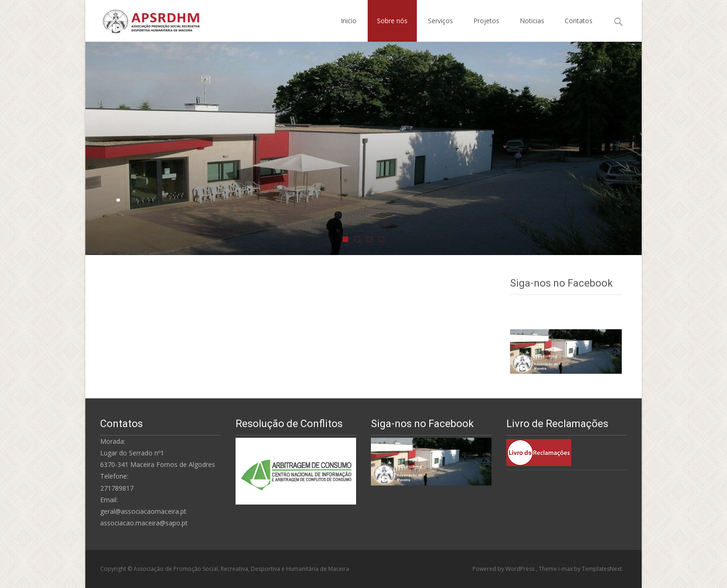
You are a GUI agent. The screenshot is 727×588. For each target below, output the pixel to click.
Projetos (486, 21)
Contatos (579, 21)
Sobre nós (392, 21)
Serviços (440, 21)
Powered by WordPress (504, 569)
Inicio (349, 21)
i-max (566, 569)
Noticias (532, 21)
